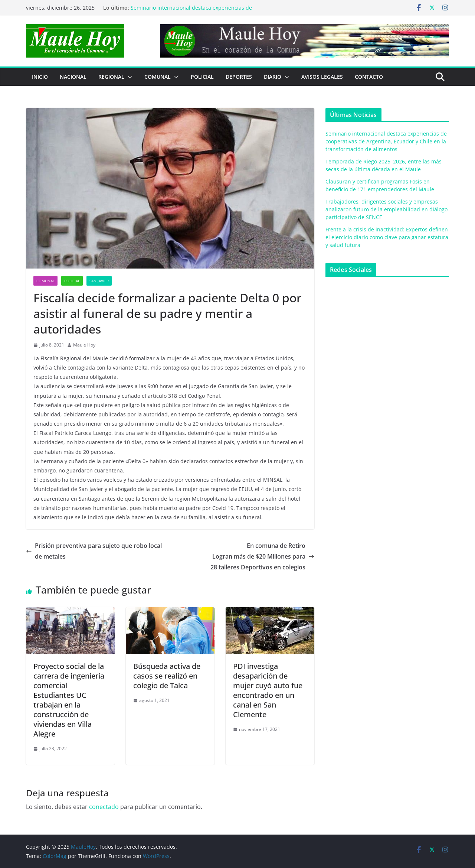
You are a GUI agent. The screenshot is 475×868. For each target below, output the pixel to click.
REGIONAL (111, 77)
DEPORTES (239, 77)
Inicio (40, 77)
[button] (128, 77)
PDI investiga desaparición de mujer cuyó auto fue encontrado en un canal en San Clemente (268, 690)
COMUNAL (158, 77)
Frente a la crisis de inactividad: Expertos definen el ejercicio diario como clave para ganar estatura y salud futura (387, 237)
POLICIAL (202, 77)
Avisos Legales (322, 77)
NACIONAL (73, 77)
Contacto (369, 77)
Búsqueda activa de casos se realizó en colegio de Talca (167, 676)
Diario (273, 77)
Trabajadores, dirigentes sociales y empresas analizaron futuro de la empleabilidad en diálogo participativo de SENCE (386, 209)
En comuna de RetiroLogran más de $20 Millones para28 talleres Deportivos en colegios (262, 556)
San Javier (99, 281)
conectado (104, 807)
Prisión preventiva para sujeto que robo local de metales (94, 551)
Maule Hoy (84, 345)
